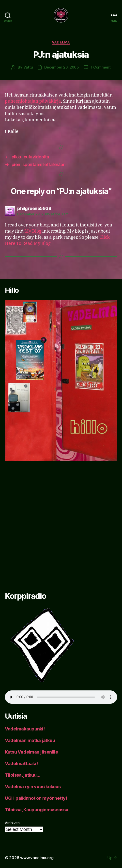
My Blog (33, 231)
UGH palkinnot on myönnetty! (36, 798)
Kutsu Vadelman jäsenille (31, 752)
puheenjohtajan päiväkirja (33, 101)
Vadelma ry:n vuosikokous (33, 787)
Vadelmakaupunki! (25, 729)
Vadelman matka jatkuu (30, 740)
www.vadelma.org (37, 858)
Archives (12, 823)
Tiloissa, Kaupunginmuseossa (37, 810)
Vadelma (61, 42)
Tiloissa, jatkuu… (23, 775)
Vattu (28, 67)
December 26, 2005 (62, 67)
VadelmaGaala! (21, 763)
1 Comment (101, 67)
